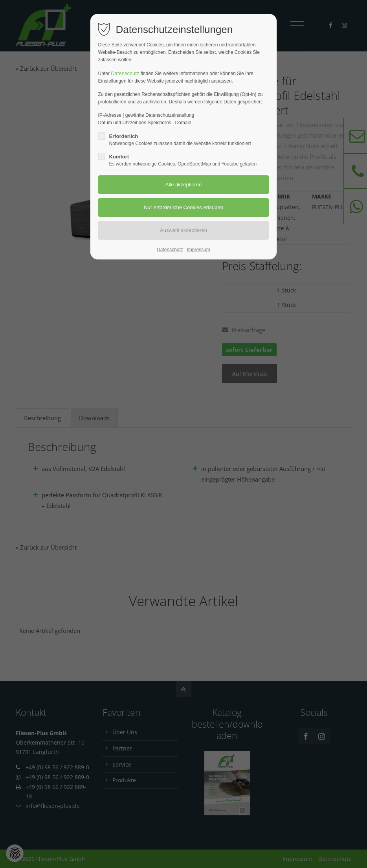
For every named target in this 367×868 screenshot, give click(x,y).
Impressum (198, 250)
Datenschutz (125, 73)
